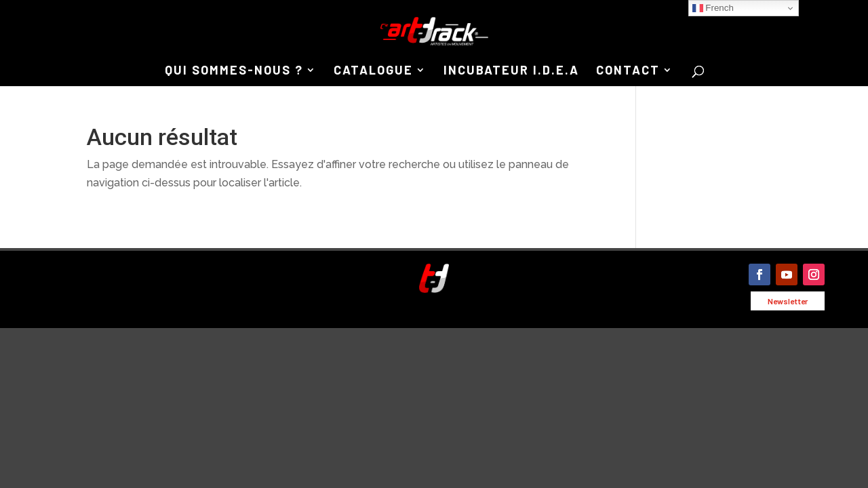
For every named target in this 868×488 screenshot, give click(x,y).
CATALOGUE (373, 71)
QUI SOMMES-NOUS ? (234, 71)
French (713, 8)
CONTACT (628, 71)
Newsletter (788, 301)
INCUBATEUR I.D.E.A (511, 71)
